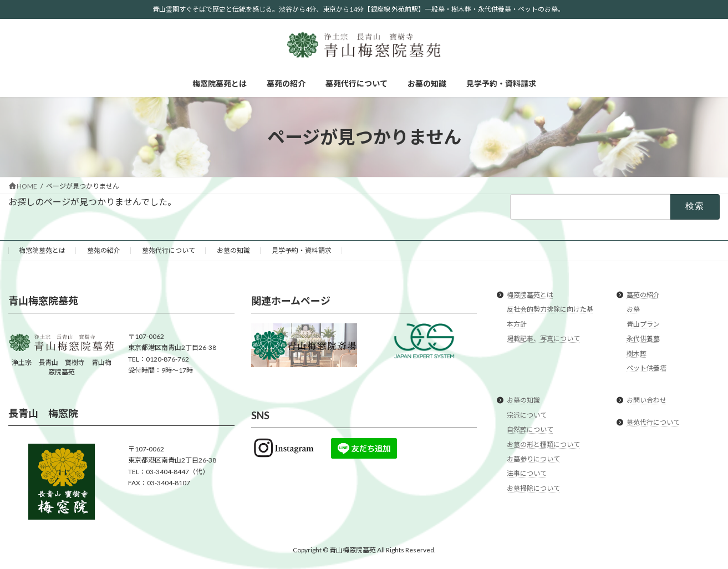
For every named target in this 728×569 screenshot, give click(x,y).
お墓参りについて (533, 459)
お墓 (633, 310)
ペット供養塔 (646, 368)
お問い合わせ (646, 401)
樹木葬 (637, 354)
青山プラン (643, 324)
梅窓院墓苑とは (42, 250)
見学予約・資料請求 (302, 250)
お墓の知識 (233, 250)
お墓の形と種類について (543, 444)
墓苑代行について (169, 250)
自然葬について (530, 430)
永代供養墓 (643, 339)
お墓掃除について (533, 488)
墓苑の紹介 (104, 250)
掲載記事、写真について (543, 339)
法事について (527, 473)
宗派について (527, 415)
